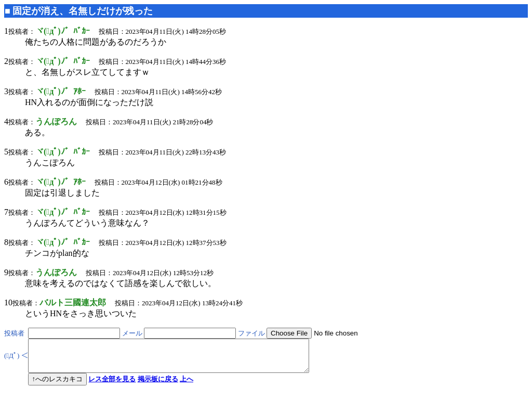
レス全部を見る (112, 385)
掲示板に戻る (158, 385)
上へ (187, 385)
